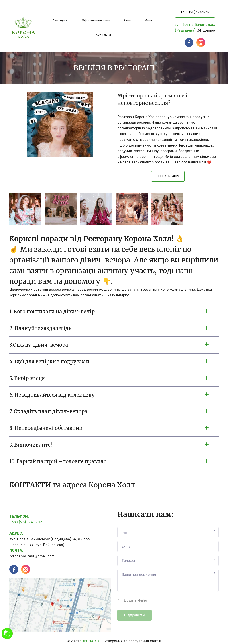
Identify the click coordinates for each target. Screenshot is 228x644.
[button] (61, 20)
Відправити (134, 615)
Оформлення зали (96, 20)
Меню (149, 20)
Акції (127, 20)
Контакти (103, 34)
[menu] (103, 27)
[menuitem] (61, 20)
